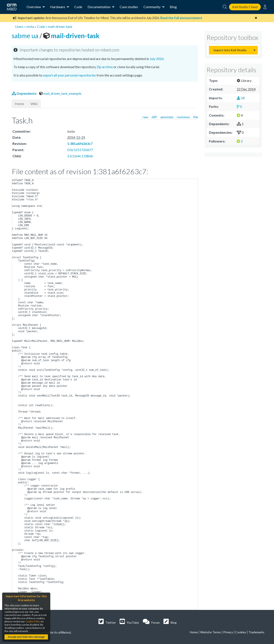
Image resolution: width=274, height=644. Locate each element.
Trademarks (256, 632)
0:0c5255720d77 (80, 150)
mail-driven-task (60, 26)
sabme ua (26, 36)
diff (154, 117)
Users (19, 26)
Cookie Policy (33, 621)
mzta (30, 26)
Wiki (34, 104)
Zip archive (105, 67)
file (196, 117)
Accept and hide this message (26, 637)
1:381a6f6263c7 (80, 143)
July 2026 (157, 59)
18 (241, 98)
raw (145, 117)
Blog (173, 7)
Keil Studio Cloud (245, 7)
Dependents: (25, 93)
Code (78, 7)
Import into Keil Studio (230, 50)
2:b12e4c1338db (80, 156)
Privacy (228, 632)
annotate (167, 117)
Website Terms (211, 632)
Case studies (129, 7)
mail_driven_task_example (60, 93)
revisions (183, 117)
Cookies (241, 632)
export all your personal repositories (69, 75)
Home (19, 104)
